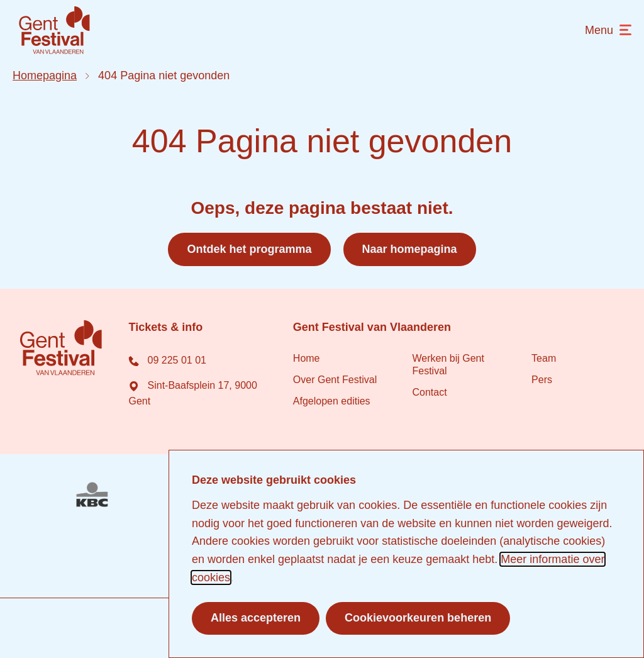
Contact (429, 392)
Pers (542, 380)
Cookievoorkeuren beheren (418, 618)
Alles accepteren (256, 618)
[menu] (608, 31)
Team (544, 358)
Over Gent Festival (335, 380)
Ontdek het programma (249, 249)
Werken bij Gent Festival (448, 365)
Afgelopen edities (332, 401)
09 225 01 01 (167, 360)
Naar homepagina (410, 249)
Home (307, 358)
